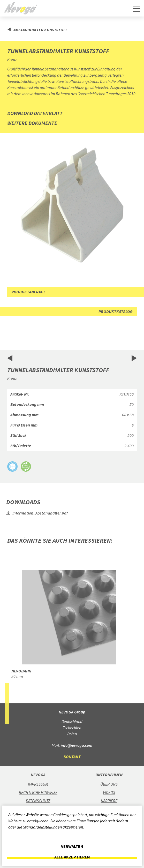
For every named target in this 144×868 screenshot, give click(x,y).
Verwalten (72, 846)
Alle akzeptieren (72, 857)
